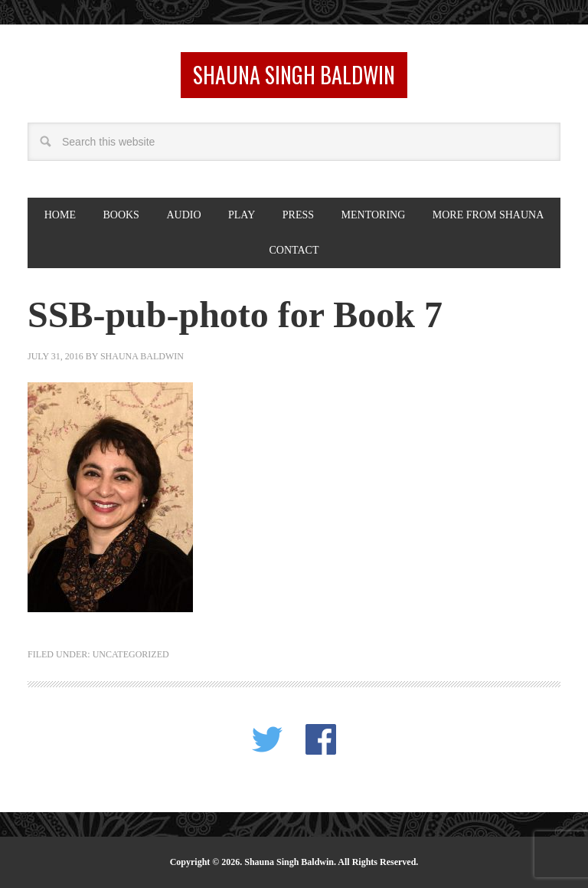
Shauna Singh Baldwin (294, 75)
